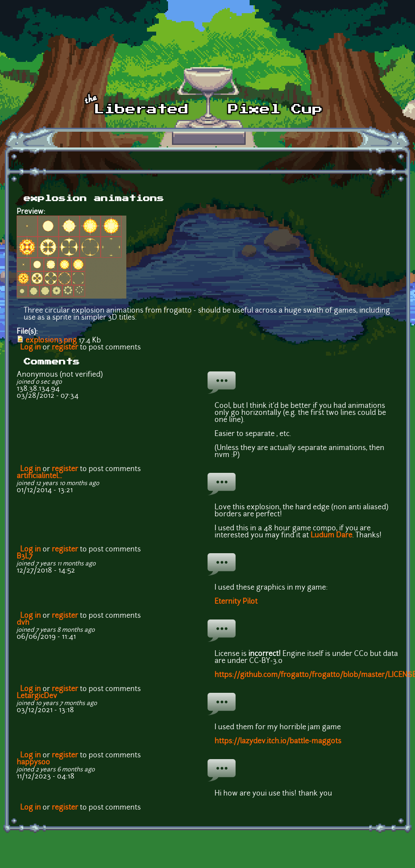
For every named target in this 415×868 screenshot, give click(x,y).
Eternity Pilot (236, 602)
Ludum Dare (331, 536)
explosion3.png (51, 341)
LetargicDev (37, 696)
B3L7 (25, 557)
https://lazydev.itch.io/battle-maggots (278, 742)
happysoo (33, 763)
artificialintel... (39, 476)
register (65, 348)
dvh (23, 623)
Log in (30, 348)
